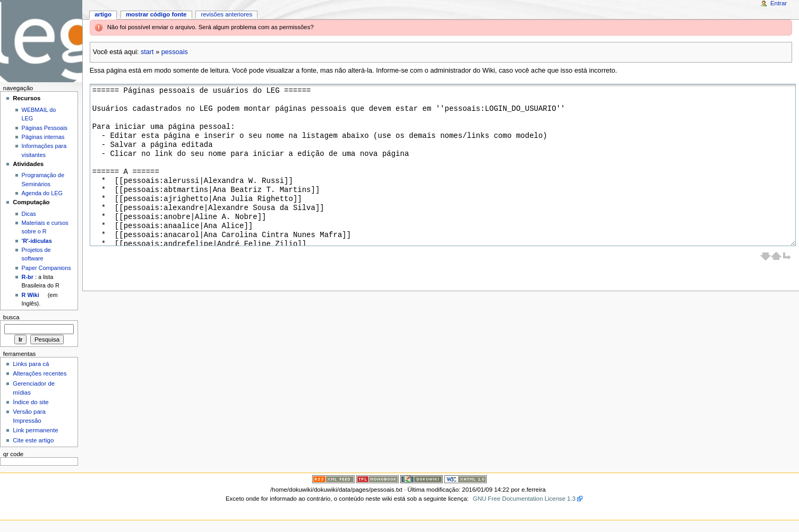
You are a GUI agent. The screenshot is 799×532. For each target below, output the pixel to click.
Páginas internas (43, 137)
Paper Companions (46, 268)
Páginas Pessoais (45, 128)
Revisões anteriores (226, 14)
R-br (28, 277)
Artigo (103, 14)
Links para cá (31, 364)
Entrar (779, 3)
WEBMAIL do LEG (39, 114)
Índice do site (31, 402)
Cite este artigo (33, 440)
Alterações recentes (40, 373)
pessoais (175, 52)
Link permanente (35, 430)
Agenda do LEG (42, 193)
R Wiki (31, 295)
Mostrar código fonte (156, 14)
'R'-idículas (37, 241)
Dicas (29, 214)
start (147, 52)
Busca (11, 317)
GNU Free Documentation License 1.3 (525, 499)
